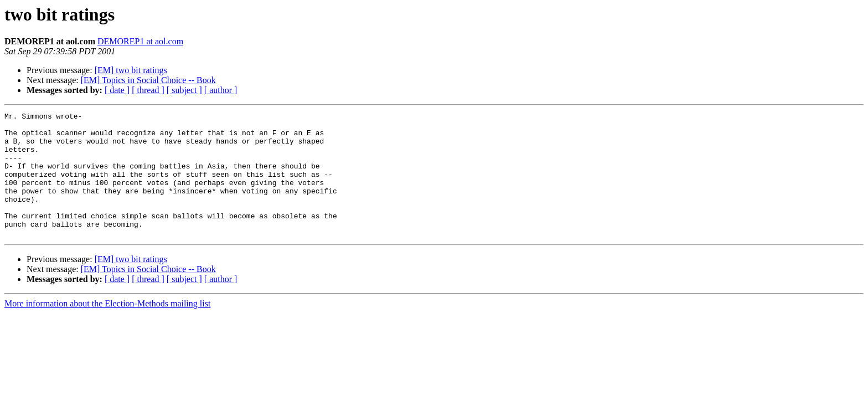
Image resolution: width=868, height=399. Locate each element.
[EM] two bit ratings (131, 70)
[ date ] (117, 90)
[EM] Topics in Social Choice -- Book (148, 80)
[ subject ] (184, 90)
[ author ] (221, 90)
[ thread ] (148, 90)
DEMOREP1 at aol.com (140, 41)
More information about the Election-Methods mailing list (107, 328)
